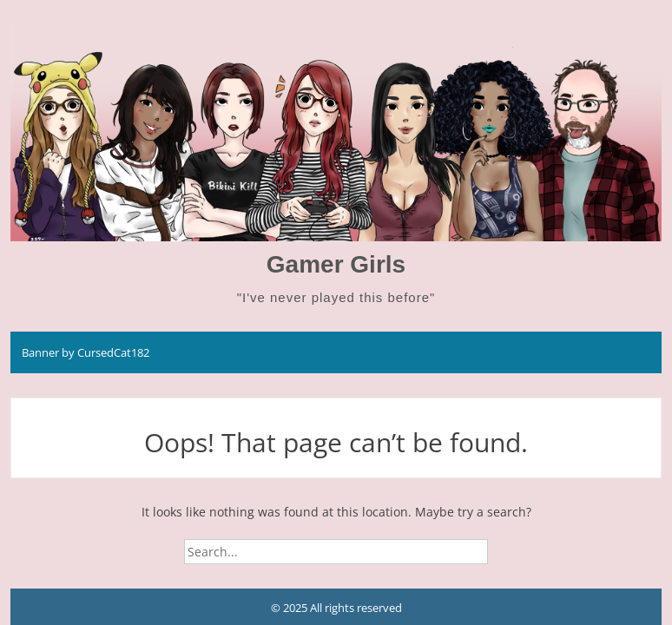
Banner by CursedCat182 (86, 352)
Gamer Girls (336, 264)
